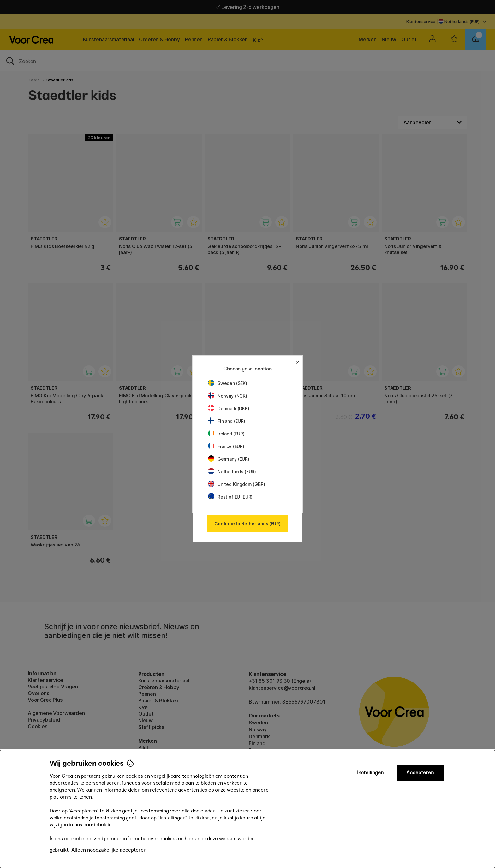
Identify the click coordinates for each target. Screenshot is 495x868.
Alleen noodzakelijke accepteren (109, 850)
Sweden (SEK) (228, 383)
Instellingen (370, 773)
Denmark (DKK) (229, 408)
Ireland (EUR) (226, 434)
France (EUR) (226, 446)
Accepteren (420, 773)
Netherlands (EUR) (232, 472)
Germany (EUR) (229, 459)
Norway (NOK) (228, 396)
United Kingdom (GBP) (236, 484)
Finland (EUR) (227, 421)
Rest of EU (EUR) (230, 497)
